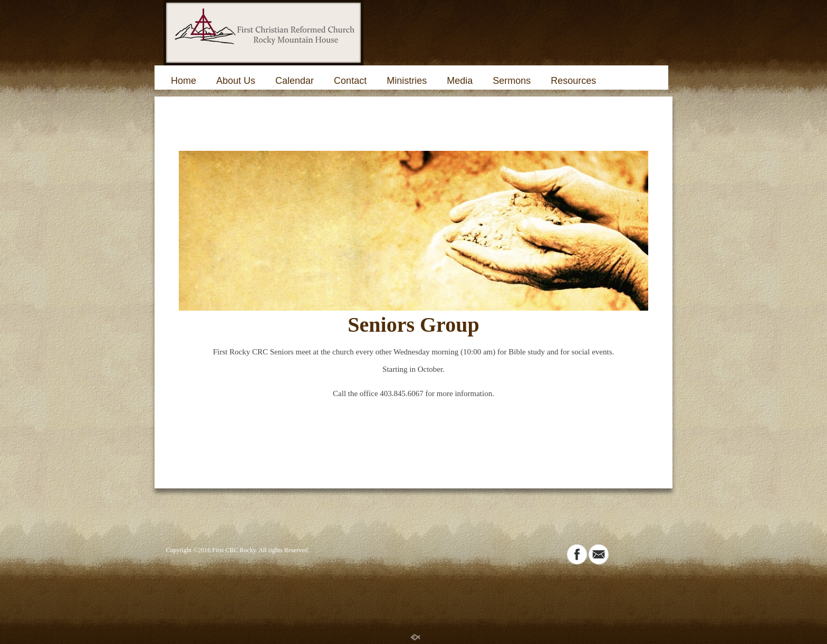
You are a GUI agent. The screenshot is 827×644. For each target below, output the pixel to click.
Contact (350, 81)
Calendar (295, 81)
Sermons (512, 81)
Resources (573, 81)
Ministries (407, 81)
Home (184, 81)
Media (460, 81)
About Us (236, 81)
